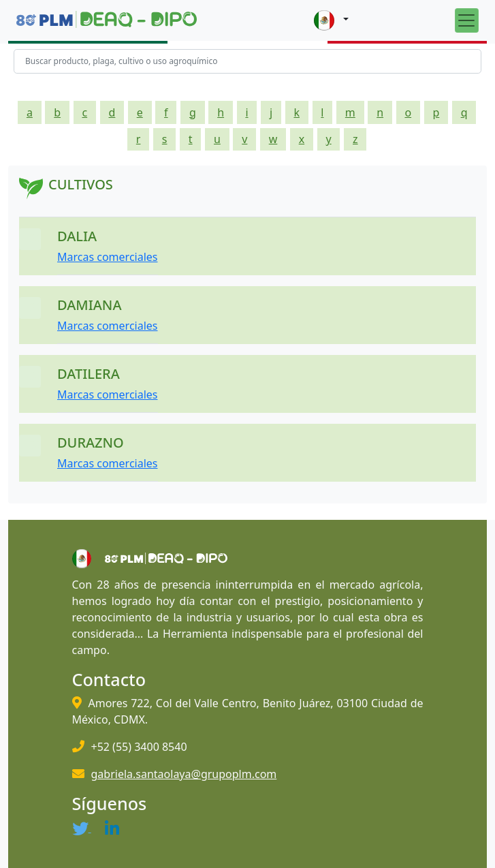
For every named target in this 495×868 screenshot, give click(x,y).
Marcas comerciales (108, 257)
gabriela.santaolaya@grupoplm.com (184, 774)
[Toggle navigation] (467, 20)
